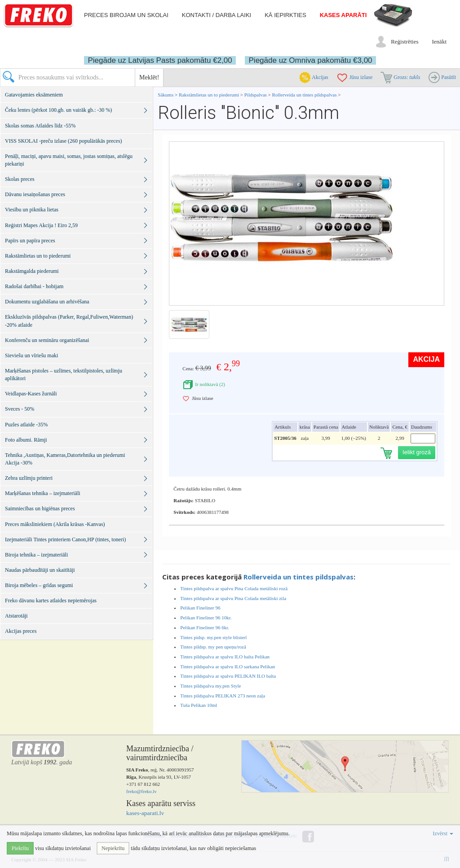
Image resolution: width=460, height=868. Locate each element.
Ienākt (439, 42)
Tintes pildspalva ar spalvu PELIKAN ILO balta (228, 676)
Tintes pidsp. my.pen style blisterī (213, 637)
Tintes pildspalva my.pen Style (210, 686)
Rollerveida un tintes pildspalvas (305, 95)
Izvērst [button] (443, 833)
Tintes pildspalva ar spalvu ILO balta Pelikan (225, 657)
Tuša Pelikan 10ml (199, 705)
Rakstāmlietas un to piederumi (210, 95)
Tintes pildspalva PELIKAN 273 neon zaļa (223, 696)
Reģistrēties (405, 42)
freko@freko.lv (142, 791)
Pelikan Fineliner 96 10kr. (206, 618)
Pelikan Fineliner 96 (200, 608)
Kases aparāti (343, 15)
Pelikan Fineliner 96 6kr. (205, 627)
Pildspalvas (256, 95)
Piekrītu (20, 848)
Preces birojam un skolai (126, 15)
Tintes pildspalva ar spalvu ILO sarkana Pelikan (228, 666)
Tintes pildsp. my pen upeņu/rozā (213, 647)
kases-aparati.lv (145, 813)
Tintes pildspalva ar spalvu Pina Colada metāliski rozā (234, 588)
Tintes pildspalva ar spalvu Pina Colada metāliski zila (233, 598)
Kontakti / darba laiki (217, 15)
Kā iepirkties (285, 15)
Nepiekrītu (113, 848)
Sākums (166, 95)
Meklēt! (149, 77)
